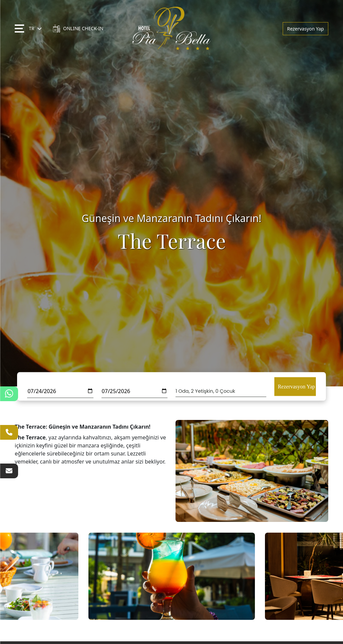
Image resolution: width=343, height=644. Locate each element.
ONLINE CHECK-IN (78, 29)
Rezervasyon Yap (305, 29)
